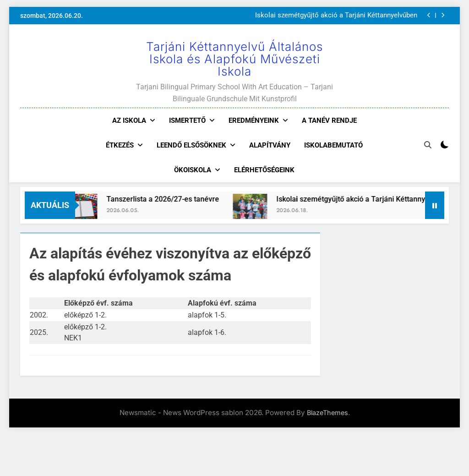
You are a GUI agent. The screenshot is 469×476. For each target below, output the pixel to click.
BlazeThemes (327, 413)
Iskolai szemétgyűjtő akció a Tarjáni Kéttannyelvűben (336, 16)
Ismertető (187, 120)
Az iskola (129, 120)
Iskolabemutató (333, 145)
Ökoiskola (193, 170)
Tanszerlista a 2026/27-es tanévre (169, 199)
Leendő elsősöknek (191, 145)
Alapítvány (270, 145)
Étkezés (120, 145)
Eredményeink (254, 120)
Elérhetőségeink (264, 170)
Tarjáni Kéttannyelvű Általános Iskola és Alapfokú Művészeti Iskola (234, 59)
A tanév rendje (329, 120)
